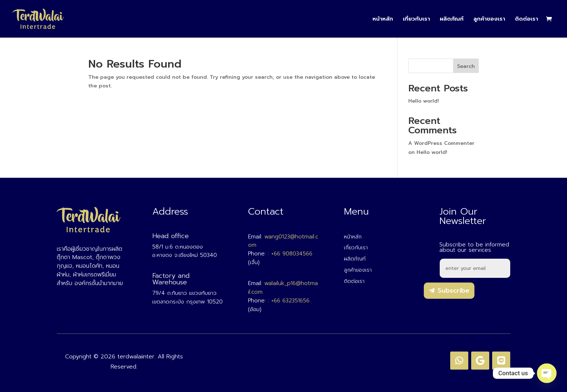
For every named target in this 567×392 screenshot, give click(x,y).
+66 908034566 (292, 254)
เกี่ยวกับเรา (416, 20)
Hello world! (424, 101)
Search (466, 66)
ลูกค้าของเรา (489, 20)
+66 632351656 (290, 301)
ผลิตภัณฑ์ (452, 20)
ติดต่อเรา (526, 20)
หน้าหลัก (383, 20)
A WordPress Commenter (441, 143)
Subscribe (453, 290)
